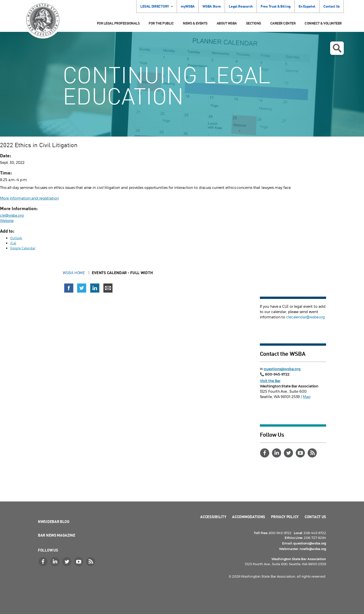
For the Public (161, 23)
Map (307, 397)
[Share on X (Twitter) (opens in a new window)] (82, 288)
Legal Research (241, 6)
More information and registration (29, 198)
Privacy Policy (285, 517)
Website (7, 221)
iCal (13, 243)
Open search (337, 48)
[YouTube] (301, 453)
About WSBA (227, 23)
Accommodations (249, 517)
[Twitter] (289, 453)
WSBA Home (74, 273)
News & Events (195, 23)
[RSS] (313, 453)
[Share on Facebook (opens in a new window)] (69, 288)
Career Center (283, 23)
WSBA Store (212, 6)
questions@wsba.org (282, 369)
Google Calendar (23, 248)
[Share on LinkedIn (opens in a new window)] (95, 288)
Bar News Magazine (57, 535)
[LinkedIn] (277, 453)
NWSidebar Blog (54, 521)
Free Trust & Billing (276, 6)
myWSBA (188, 6)
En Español (307, 6)
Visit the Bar (270, 381)
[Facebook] (265, 453)
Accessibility (213, 517)
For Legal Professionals (118, 23)
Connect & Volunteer (323, 23)
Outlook (16, 238)
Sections (254, 23)
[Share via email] (108, 288)
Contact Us (332, 6)
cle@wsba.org (12, 215)
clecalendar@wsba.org (305, 317)
